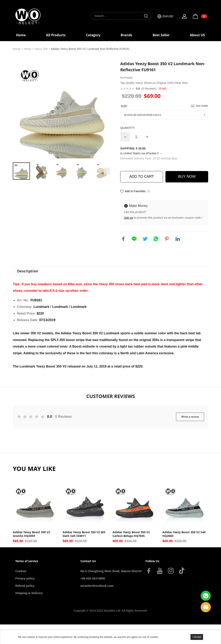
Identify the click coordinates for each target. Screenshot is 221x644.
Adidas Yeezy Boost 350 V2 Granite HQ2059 (31, 534)
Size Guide (202, 106)
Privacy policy (25, 578)
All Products (56, 35)
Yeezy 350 (41, 49)
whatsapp (156, 239)
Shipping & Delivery (29, 593)
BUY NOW (187, 177)
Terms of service (27, 561)
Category (93, 35)
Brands (126, 35)
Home (21, 35)
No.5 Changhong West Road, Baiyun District (111, 571)
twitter (145, 239)
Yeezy (27, 49)
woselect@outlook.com (97, 586)
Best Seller (161, 35)
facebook (123, 239)
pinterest (167, 239)
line (134, 239)
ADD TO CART (142, 177)
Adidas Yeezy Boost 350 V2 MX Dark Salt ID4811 (84, 534)
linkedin (178, 239)
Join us (128, 218)
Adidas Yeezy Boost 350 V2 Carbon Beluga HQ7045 (131, 534)
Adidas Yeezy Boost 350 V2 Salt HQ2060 (184, 534)
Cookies (21, 571)
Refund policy (25, 586)
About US (197, 35)
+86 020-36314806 (93, 578)
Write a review (190, 417)
